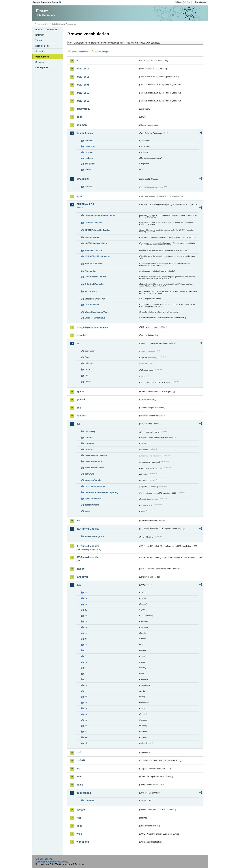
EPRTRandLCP (85, 204)
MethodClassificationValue (97, 256)
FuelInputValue (92, 237)
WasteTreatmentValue (95, 318)
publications (84, 793)
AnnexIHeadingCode (95, 536)
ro (86, 720)
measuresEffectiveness (96, 455)
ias (78, 424)
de (86, 621)
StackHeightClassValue (96, 299)
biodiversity (83, 109)
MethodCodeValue (93, 264)
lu (86, 685)
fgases (80, 392)
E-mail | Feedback (44, 859)
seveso (81, 810)
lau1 (79, 585)
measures (90, 449)
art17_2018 (83, 101)
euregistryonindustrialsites (92, 327)
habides (81, 416)
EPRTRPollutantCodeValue (97, 230)
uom (79, 826)
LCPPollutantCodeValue (96, 243)
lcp (78, 769)
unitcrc (88, 382)
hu (86, 662)
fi (86, 650)
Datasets (40, 35)
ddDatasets (90, 146)
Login (180, 2)
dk (86, 627)
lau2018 (81, 760)
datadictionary (85, 133)
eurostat (81, 335)
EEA (48, 2)
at (86, 592)
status (88, 170)
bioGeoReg (90, 431)
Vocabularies (42, 57)
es (86, 645)
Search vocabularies (80, 52)
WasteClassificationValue (97, 312)
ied (78, 521)
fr (86, 656)
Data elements (42, 46)
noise (80, 785)
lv (86, 691)
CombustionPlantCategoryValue (100, 215)
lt (86, 679)
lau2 (79, 753)
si (86, 732)
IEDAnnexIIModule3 (88, 546)
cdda (79, 117)
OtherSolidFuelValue (95, 284)
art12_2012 (83, 69)
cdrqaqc (89, 438)
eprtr (79, 196)
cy (86, 610)
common (82, 125)
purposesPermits (93, 480)
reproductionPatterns (95, 486)
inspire (81, 569)
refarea (88, 369)
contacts (89, 141)
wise (79, 834)
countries (89, 443)
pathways (89, 474)
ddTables (89, 152)
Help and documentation (47, 30)
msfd (79, 777)
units (87, 511)
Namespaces (42, 67)
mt (86, 697)
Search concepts (102, 52)
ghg (79, 408)
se (86, 726)
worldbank (83, 842)
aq (78, 60)
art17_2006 (83, 85)
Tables (39, 40)
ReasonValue (91, 291)
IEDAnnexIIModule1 (88, 529)
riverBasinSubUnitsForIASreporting (102, 492)
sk (86, 737)
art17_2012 (83, 93)
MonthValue (90, 271)
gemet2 (81, 400)
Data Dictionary (58, 24)
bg (86, 604)
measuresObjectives (95, 468)
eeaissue (89, 158)
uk (86, 743)
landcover (82, 577)
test (79, 818)
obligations (90, 164)
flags (87, 357)
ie (86, 668)
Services (40, 62)
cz (86, 616)
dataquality (83, 179)
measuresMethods (94, 461)
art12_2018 (83, 77)
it (86, 674)
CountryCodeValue (94, 223)
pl (86, 708)
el (86, 639)
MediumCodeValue (94, 251)
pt (86, 714)
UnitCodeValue (92, 305)
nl (86, 703)
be (86, 598)
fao (78, 343)
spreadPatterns (92, 505)
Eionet (47, 24)
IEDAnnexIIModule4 (88, 557)
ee (86, 633)
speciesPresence (93, 499)
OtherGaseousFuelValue (96, 277)
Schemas (40, 51)
